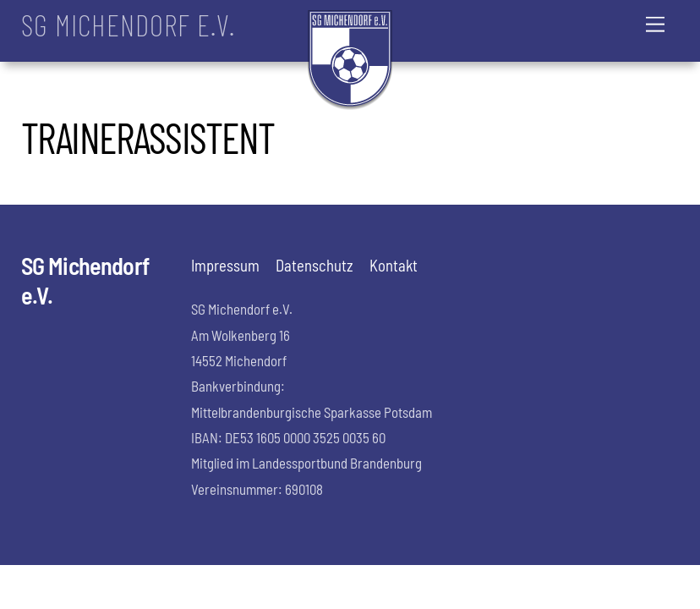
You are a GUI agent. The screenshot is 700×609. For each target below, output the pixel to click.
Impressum (225, 265)
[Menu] (655, 23)
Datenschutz (314, 265)
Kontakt (394, 265)
